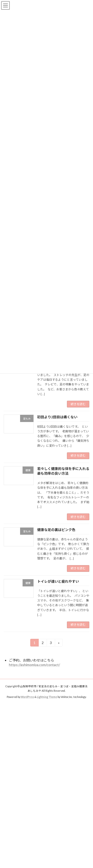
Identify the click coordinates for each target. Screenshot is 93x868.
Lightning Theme (47, 697)
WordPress (28, 697)
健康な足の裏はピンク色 (56, 530)
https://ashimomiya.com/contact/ (34, 665)
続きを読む (78, 404)
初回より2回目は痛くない (57, 417)
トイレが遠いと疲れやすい (58, 581)
